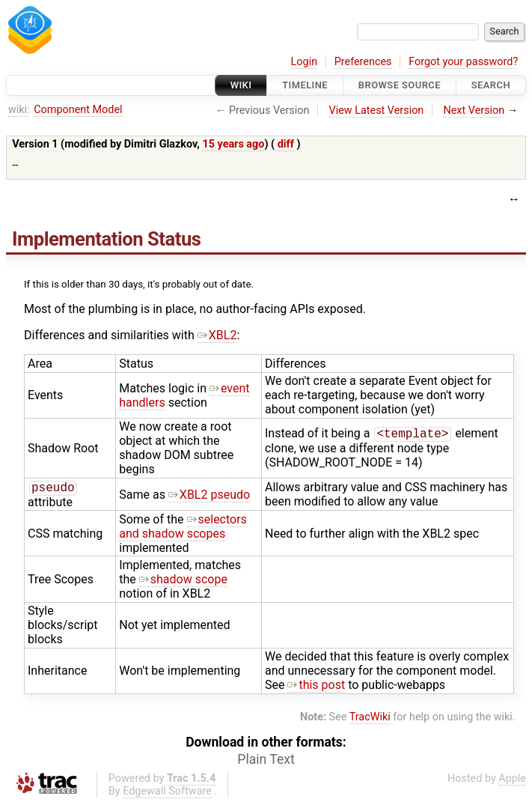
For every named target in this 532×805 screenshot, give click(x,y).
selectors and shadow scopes (183, 528)
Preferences (363, 62)
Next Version (474, 110)
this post (316, 686)
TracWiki (370, 719)
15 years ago (233, 144)
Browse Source (400, 85)
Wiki (241, 85)
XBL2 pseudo (209, 495)
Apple (512, 780)
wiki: (19, 110)
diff (286, 144)
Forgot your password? (463, 62)
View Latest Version (377, 110)
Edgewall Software (167, 793)
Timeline (305, 85)
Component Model (78, 110)
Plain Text (266, 761)
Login (305, 62)
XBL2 (217, 335)
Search (491, 85)
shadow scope (183, 581)
